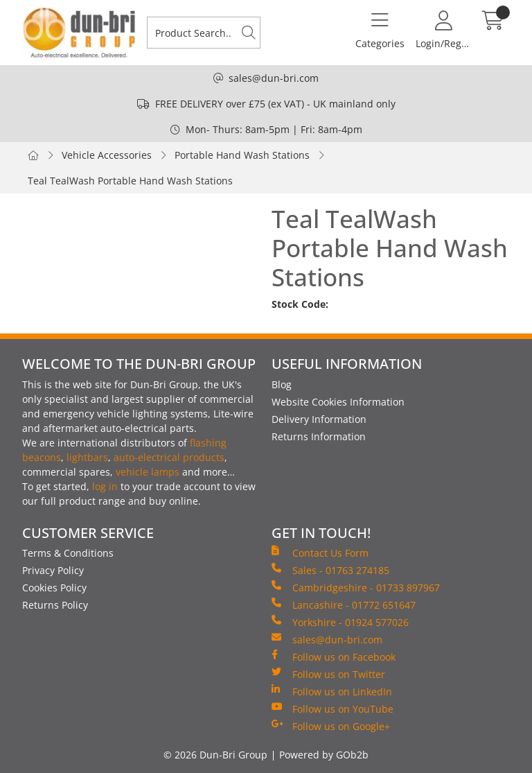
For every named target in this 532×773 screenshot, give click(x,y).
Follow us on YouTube (332, 709)
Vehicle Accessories (107, 155)
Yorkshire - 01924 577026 (340, 622)
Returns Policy (55, 605)
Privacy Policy (53, 570)
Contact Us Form (320, 553)
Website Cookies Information (338, 402)
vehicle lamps (148, 472)
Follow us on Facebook (334, 657)
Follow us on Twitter (328, 674)
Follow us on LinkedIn (332, 691)
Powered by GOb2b (324, 755)
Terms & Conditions (68, 553)
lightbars (87, 457)
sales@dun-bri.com (274, 78)
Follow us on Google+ (331, 726)
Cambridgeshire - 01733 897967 (356, 587)
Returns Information (319, 436)
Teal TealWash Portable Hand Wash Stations (130, 181)
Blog (282, 384)
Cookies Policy (54, 588)
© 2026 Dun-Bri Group (215, 755)
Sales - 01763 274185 (330, 570)
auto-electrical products (169, 457)
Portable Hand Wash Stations (242, 155)
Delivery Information (319, 419)
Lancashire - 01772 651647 (344, 605)
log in (105, 486)
